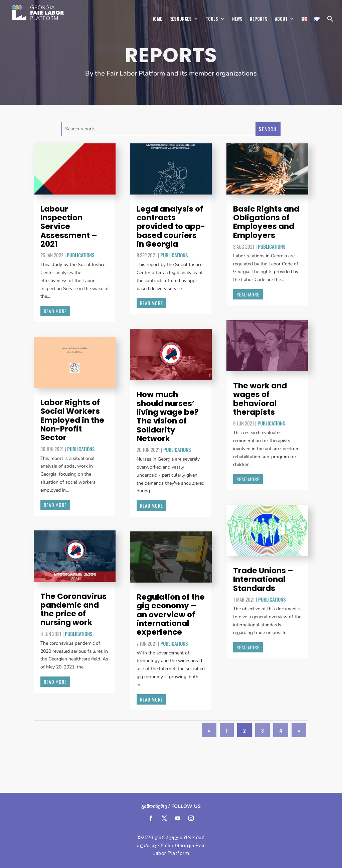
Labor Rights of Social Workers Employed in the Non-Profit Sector (72, 420)
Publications (80, 255)
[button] (330, 21)
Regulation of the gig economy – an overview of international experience (171, 614)
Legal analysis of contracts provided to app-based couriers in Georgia (171, 226)
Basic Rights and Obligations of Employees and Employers (266, 222)
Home (157, 19)
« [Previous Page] (209, 730)
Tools (212, 19)
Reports (259, 19)
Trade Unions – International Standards (263, 579)
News (237, 19)
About (281, 19)
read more (55, 311)
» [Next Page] (299, 730)
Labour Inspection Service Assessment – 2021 (69, 226)
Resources (181, 19)
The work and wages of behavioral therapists (260, 399)
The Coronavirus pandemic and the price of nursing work (73, 609)
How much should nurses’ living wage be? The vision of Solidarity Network (168, 416)
